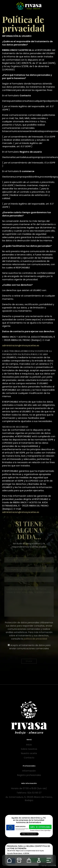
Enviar (29, 661)
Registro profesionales (29, 775)
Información (29, 771)
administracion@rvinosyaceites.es (21, 345)
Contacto (29, 758)
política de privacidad (35, 639)
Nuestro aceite (29, 753)
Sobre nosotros (29, 749)
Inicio (29, 745)
